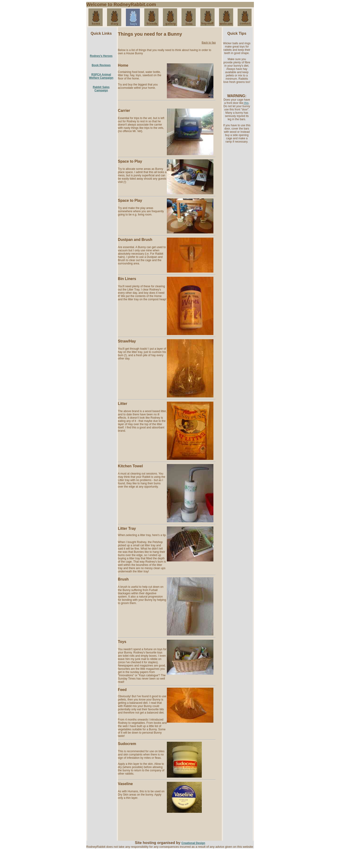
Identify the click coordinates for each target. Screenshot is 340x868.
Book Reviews (101, 65)
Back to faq (209, 43)
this (246, 103)
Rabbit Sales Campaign (101, 89)
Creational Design (193, 843)
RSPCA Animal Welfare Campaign (101, 76)
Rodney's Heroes (101, 56)
